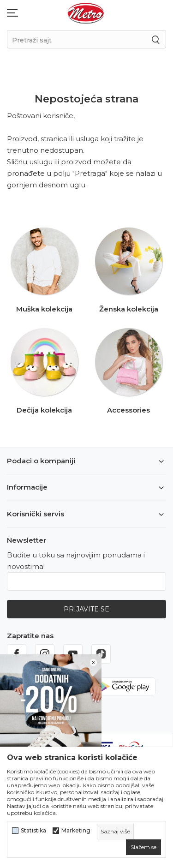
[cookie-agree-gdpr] (143, 847)
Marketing (76, 831)
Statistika (33, 831)
